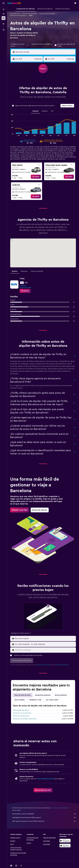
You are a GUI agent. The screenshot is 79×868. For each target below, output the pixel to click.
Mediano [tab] (45, 111)
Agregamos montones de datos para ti (44, 817)
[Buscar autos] (3, 18)
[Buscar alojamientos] (3, 14)
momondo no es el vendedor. (44, 814)
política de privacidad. (62, 665)
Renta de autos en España (30, 14)
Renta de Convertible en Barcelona (25, 719)
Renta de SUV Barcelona (21, 716)
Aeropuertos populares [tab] (43, 695)
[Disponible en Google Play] (65, 841)
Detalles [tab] (15, 271)
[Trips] (3, 24)
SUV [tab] (52, 111)
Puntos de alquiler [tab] (37, 271)
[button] (3, 3)
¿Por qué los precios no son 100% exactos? (44, 821)
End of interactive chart (10, 134)
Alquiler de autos (15, 14)
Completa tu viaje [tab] (35, 700)
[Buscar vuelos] (3, 9)
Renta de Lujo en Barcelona (22, 713)
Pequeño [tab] (35, 111)
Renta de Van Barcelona (21, 710)
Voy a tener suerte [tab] (52, 700)
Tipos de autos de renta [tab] (23, 695)
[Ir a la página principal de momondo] (14, 3)
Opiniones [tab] (24, 271)
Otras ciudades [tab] (20, 700)
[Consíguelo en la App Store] (65, 846)
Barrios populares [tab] (61, 695)
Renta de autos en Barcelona (18, 16)
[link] (36, 177)
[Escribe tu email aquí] (45, 650)
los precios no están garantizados (59, 808)
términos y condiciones (43, 665)
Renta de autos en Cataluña (47, 14)
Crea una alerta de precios (46, 779)
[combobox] (20, 45)
